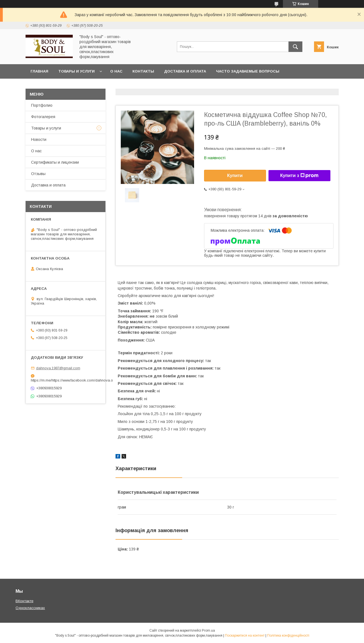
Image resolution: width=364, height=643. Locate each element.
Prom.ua (208, 630)
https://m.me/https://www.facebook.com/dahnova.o (66, 380)
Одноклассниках (30, 608)
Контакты (143, 71)
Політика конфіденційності (288, 635)
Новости (39, 139)
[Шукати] (295, 47)
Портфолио (42, 105)
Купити (235, 175)
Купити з (299, 176)
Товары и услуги (76, 71)
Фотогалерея (43, 117)
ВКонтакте (24, 601)
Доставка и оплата (185, 71)
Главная (39, 71)
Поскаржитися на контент (245, 635)
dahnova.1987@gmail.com (58, 368)
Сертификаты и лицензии (55, 162)
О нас (116, 71)
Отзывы (38, 174)
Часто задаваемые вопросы (248, 71)
